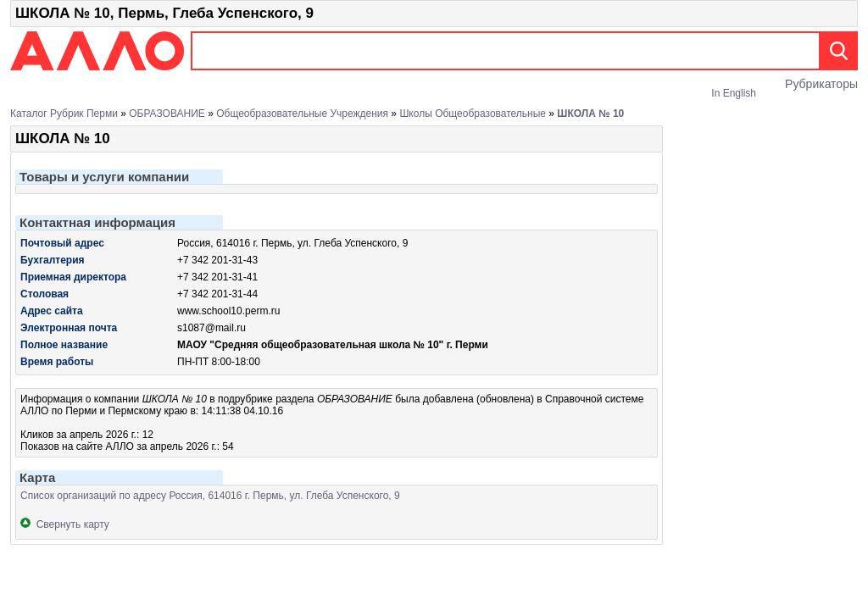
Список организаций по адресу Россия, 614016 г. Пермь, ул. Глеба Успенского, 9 (210, 496)
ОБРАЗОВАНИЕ (167, 114)
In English (734, 93)
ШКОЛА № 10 (590, 114)
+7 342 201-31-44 (217, 294)
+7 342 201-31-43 (217, 260)
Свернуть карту (65, 524)
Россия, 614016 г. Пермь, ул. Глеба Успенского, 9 (292, 243)
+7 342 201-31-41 (217, 277)
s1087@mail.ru (211, 328)
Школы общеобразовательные (473, 114)
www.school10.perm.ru (228, 311)
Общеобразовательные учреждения (302, 114)
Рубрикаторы (821, 84)
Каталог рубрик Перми (64, 114)
